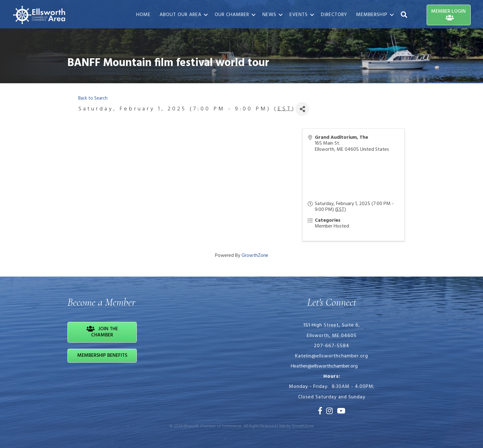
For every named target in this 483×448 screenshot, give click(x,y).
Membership (372, 15)
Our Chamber (232, 15)
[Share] (302, 109)
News (269, 15)
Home (143, 15)
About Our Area (181, 15)
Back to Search (93, 99)
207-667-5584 (332, 346)
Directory (334, 15)
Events (299, 15)
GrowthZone (255, 256)
